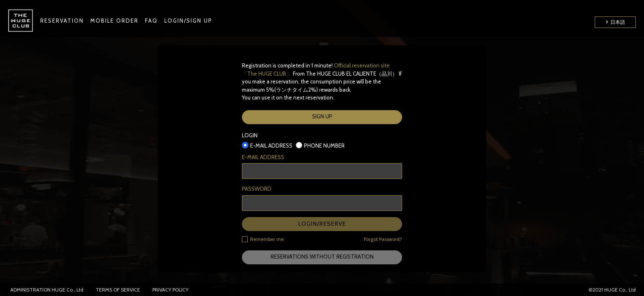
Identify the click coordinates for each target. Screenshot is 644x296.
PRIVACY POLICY (170, 290)
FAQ (151, 21)
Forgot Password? (383, 239)
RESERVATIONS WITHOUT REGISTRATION (322, 257)
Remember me (263, 239)
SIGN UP (322, 116)
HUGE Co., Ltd (68, 290)
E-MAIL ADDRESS (263, 157)
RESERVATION (62, 21)
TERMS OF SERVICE (118, 290)
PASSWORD (257, 189)
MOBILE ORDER (114, 21)
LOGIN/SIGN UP (188, 21)
